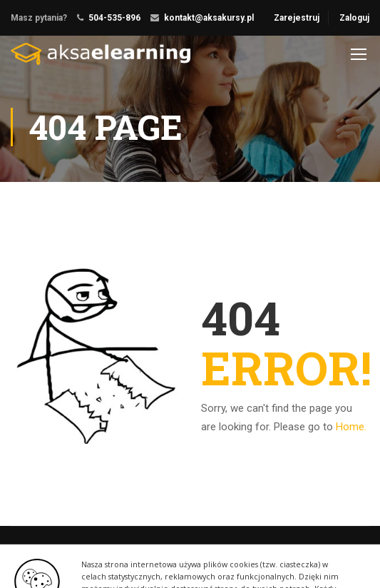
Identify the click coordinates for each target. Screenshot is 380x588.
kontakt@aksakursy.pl (209, 18)
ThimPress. (166, 555)
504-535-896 (114, 18)
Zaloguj (354, 18)
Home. (351, 427)
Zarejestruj (297, 18)
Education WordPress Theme (70, 555)
